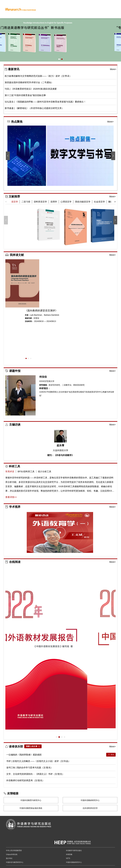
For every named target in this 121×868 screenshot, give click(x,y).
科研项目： (45, 388)
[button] (59, 59)
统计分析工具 (45, 472)
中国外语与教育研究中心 (15, 862)
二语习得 (26, 202)
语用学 (54, 202)
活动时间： (29, 321)
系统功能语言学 (83, 202)
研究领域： (44, 385)
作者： (27, 315)
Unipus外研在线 (12, 854)
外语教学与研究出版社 (74, 850)
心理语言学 (66, 202)
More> (113, 69)
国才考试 (9, 858)
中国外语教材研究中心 (90, 800)
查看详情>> (11, 497)
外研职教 (69, 854)
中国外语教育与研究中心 (31, 800)
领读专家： (29, 318)
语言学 (15, 202)
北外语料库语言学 (90, 808)
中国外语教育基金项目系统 (31, 808)
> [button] (115, 202)
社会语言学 (99, 202)
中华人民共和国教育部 (14, 850)
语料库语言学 (40, 202)
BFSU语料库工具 (26, 472)
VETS (68, 858)
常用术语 (10, 472)
